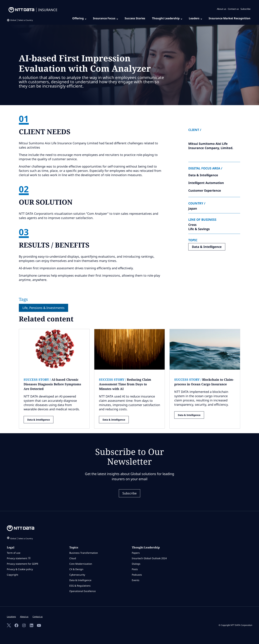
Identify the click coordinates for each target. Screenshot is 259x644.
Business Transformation (84, 553)
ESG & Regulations (80, 586)
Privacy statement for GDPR (23, 564)
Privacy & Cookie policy (20, 569)
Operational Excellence (83, 591)
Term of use (14, 553)
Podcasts (137, 575)
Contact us (233, 9)
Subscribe (245, 9)
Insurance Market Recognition (230, 18)
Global (22, 20)
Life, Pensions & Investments (43, 308)
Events (136, 580)
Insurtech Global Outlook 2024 (149, 558)
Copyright (12, 575)
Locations (11, 617)
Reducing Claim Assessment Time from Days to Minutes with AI (125, 384)
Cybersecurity (77, 575)
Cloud (73, 558)
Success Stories (135, 18)
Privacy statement (19, 558)
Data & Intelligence (207, 247)
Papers (136, 553)
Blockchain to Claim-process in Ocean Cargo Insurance (204, 382)
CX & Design (76, 569)
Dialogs (136, 564)
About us (222, 9)
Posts (135, 569)
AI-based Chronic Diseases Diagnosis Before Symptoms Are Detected (52, 384)
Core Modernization (81, 564)
